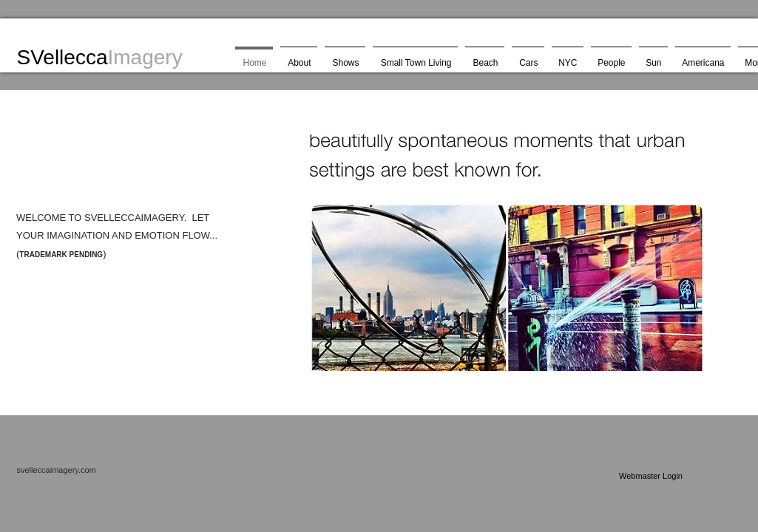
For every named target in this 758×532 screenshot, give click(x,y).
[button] (497, 253)
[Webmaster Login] (651, 476)
